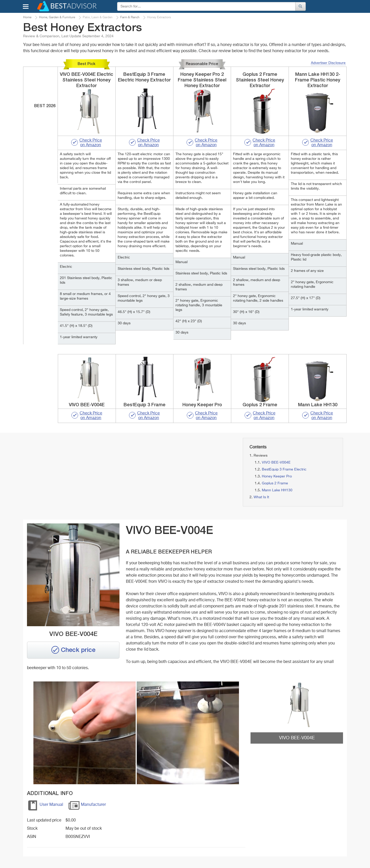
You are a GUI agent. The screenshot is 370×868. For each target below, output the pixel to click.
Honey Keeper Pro (277, 476)
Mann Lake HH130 (277, 490)
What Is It (261, 497)
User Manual (45, 806)
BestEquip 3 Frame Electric (284, 469)
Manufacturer (87, 806)
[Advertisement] (74, 474)
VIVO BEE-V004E (276, 463)
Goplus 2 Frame (275, 483)
